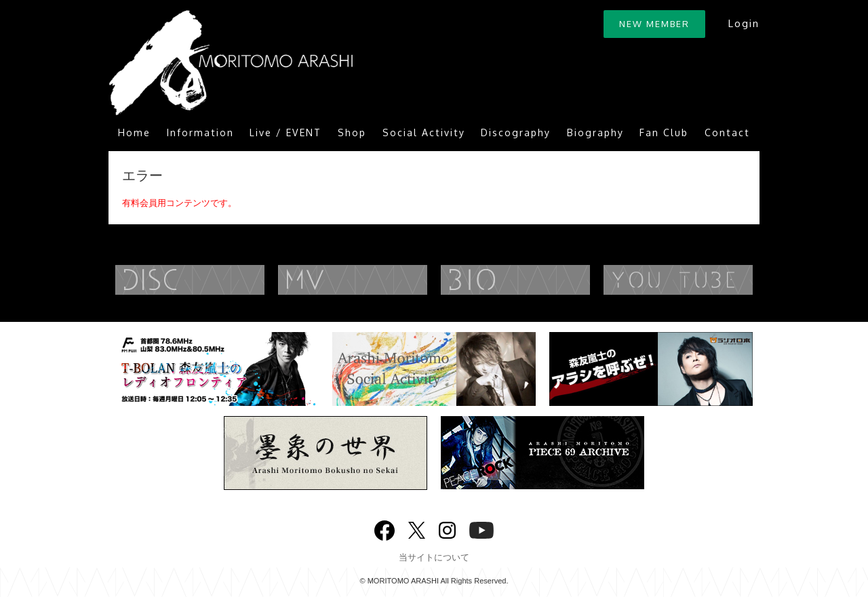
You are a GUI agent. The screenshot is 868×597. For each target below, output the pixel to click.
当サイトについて (434, 557)
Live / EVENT (285, 132)
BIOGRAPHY (542, 280)
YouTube (705, 280)
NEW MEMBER (654, 24)
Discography (516, 132)
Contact (727, 132)
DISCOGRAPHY (217, 280)
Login (744, 23)
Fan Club (664, 132)
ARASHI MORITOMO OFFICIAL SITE (231, 63)
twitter (417, 529)
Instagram (447, 529)
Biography (595, 132)
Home (134, 132)
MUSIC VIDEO (380, 280)
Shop (352, 132)
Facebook (384, 528)
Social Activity (424, 132)
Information (200, 132)
